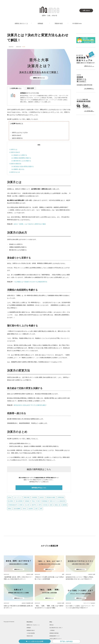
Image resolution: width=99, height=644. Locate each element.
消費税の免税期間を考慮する (21, 158)
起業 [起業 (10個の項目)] (36, 509)
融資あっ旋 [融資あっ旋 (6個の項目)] (57, 505)
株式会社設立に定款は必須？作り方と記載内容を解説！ (30, 405)
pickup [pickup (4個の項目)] (10, 497)
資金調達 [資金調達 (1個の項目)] (31, 509)
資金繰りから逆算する (19, 155)
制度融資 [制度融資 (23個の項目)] (27, 501)
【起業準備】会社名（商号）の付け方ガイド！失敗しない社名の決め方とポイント (18, 578)
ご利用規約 (52, 630)
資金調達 (28, 603)
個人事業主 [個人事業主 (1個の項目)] (11, 501)
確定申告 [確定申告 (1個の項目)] (34, 505)
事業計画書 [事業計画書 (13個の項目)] (27, 497)
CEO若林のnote (77, 23)
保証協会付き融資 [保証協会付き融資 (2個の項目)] (51, 497)
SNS (95, 634)
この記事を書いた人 (15, 88)
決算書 (24, 47)
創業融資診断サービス (55, 636)
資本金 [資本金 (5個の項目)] (24, 509)
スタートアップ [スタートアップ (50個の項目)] (18, 497)
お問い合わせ (86, 10)
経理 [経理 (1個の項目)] (40, 505)
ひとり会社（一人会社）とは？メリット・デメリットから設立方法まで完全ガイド (80, 607)
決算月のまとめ (15, 172)
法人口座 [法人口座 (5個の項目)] (27, 505)
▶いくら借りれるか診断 (35, 641)
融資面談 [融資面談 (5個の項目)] (65, 505)
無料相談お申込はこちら (39, 488)
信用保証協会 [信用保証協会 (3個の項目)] (61, 497)
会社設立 (28, 574)
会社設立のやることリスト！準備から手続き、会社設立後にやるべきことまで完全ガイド (80, 578)
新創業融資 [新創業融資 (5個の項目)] (45, 501)
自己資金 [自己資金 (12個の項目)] (45, 505)
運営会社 (52, 625)
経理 (63, 574)
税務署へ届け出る (18, 169)
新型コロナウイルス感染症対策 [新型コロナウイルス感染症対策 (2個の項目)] (58, 501)
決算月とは (13, 149)
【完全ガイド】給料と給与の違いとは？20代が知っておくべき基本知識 (49, 578)
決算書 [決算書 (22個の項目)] (21, 505)
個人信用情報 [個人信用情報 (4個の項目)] (19, 501)
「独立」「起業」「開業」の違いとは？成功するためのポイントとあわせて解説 (49, 607)
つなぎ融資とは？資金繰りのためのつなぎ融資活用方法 (30, 282)
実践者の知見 (59, 23)
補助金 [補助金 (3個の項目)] (10, 509)
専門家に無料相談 (66, 641)
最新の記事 (30, 88)
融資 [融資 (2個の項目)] (51, 505)
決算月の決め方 (15, 152)
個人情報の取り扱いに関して (56, 628)
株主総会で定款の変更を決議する (22, 166)
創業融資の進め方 (31, 630)
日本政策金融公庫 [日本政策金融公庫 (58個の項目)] (12, 505)
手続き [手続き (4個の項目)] (33, 501)
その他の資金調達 (31, 633)
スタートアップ (87, 603)
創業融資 (40, 23)
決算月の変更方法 (15, 164)
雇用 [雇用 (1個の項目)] (41, 509)
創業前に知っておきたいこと (33, 625)
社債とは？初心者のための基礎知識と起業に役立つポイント (18, 607)
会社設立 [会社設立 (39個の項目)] (42, 497)
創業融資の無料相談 (54, 633)
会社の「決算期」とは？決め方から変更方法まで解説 (30, 224)
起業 (32, 574)
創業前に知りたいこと (21, 23)
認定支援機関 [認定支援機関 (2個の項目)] (17, 509)
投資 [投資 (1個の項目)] (39, 501)
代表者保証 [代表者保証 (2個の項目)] (34, 497)
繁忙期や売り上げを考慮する (21, 161)
